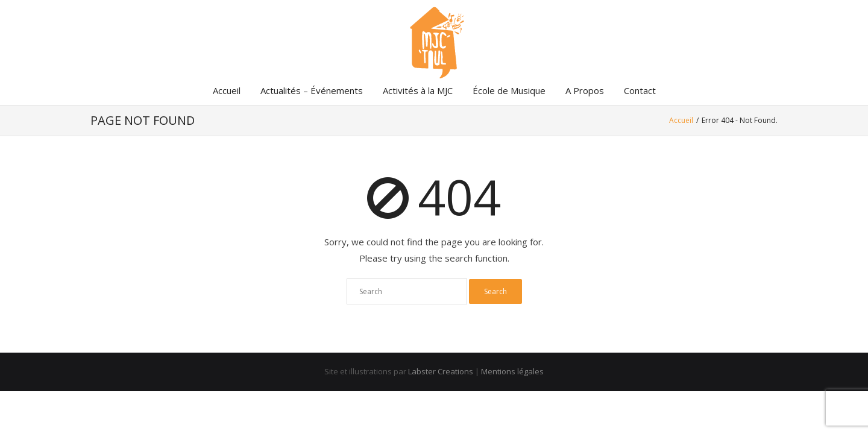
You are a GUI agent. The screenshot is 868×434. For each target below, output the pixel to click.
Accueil (227, 90)
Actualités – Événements (312, 90)
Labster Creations (441, 371)
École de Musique (509, 90)
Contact (640, 90)
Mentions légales (512, 371)
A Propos (585, 90)
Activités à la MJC (418, 90)
